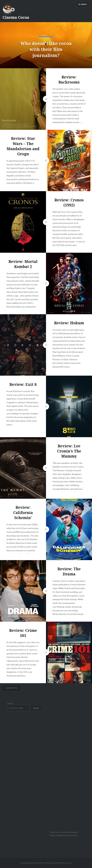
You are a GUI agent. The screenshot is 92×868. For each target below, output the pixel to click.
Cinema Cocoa (16, 17)
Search (10, 703)
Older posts (11, 688)
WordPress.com (65, 863)
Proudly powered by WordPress (32, 863)
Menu (84, 4)
